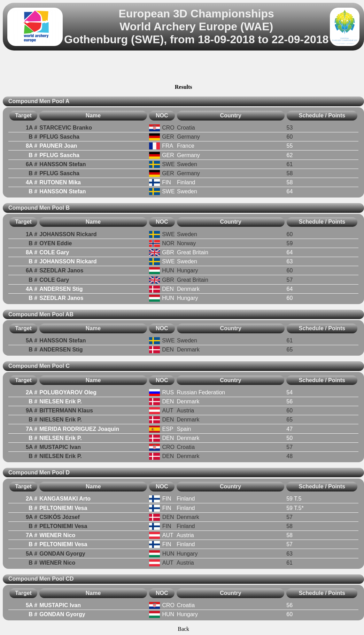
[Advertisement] (184, 68)
